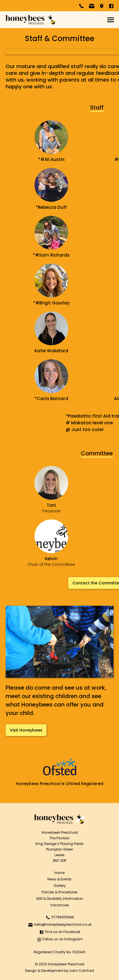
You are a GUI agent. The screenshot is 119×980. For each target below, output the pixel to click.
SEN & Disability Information (60, 899)
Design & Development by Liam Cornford (60, 971)
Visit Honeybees (26, 730)
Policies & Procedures (60, 892)
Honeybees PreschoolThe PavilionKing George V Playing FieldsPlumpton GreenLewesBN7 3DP (60, 846)
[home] (31, 20)
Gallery (60, 886)
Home (60, 873)
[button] (111, 20)
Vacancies (60, 905)
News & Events (60, 879)
